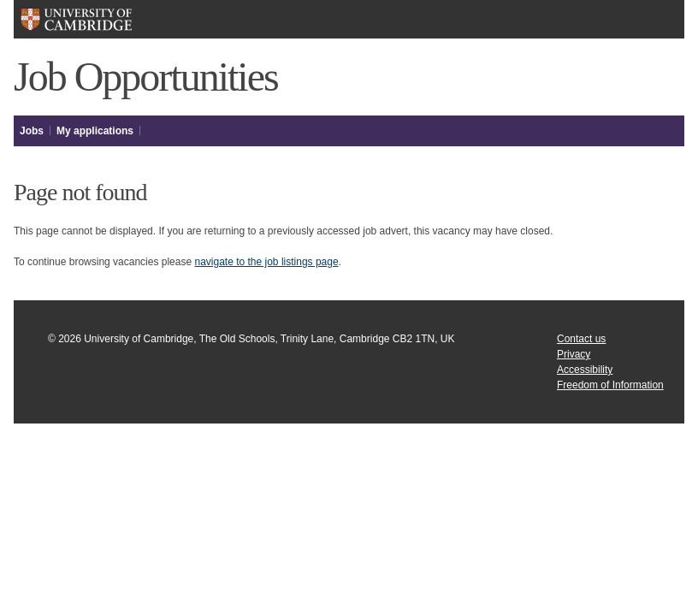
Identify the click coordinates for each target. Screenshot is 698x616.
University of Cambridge (75, 19)
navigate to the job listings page (266, 262)
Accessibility (585, 370)
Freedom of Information (610, 385)
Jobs (32, 131)
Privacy (574, 354)
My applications (95, 131)
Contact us (581, 339)
